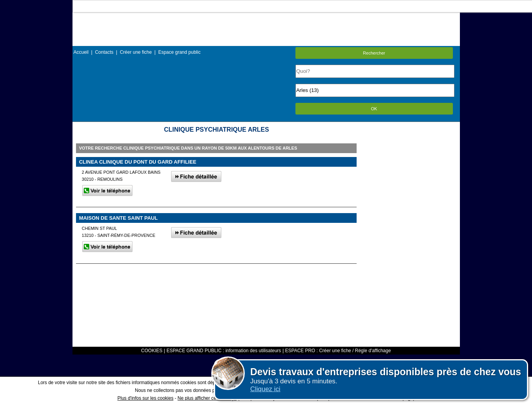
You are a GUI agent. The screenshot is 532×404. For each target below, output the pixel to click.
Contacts (104, 52)
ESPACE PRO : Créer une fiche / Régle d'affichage (338, 351)
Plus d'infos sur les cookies (145, 398)
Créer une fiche (136, 52)
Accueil (81, 52)
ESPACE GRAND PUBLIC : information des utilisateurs (224, 351)
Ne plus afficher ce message (207, 398)
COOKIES (152, 351)
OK (374, 109)
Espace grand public (179, 52)
